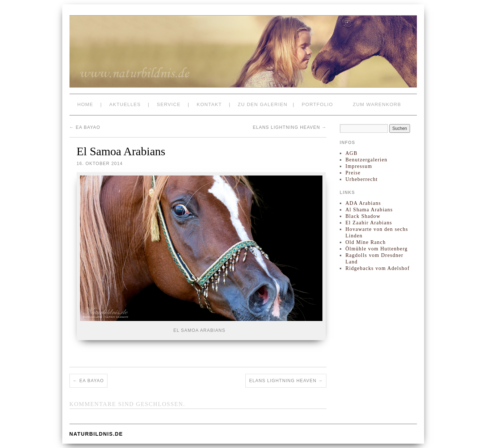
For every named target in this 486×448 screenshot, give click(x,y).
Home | (90, 104)
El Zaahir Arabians (369, 223)
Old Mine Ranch (365, 242)
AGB (351, 153)
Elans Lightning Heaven (290, 127)
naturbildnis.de (96, 434)
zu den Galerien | (266, 104)
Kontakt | (214, 104)
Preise (353, 173)
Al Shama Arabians (369, 210)
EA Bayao (85, 127)
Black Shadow (363, 216)
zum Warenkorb (377, 104)
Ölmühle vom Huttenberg (376, 249)
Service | (173, 104)
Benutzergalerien (366, 160)
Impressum (359, 166)
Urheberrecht (361, 179)
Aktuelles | (129, 104)
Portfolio (318, 104)
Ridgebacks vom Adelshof (377, 268)
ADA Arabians (363, 203)
